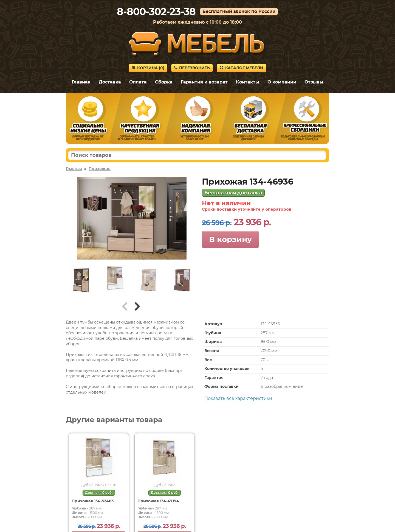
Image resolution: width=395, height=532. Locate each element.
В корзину (230, 239)
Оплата (138, 82)
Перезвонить (192, 68)
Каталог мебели (242, 68)
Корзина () (148, 68)
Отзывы (314, 82)
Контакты (248, 82)
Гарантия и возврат (204, 82)
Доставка (110, 82)
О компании (282, 82)
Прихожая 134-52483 (93, 501)
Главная (81, 82)
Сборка (164, 82)
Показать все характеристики (238, 398)
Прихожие (100, 169)
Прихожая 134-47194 (158, 501)
